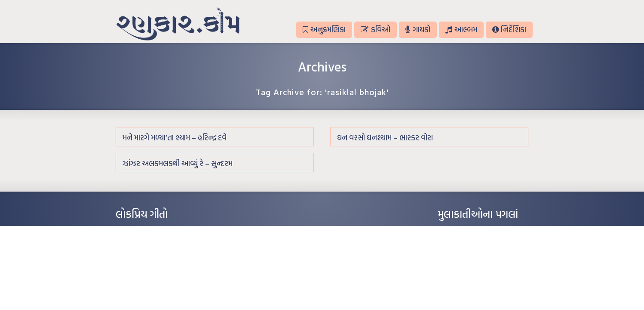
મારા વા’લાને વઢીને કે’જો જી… (146, 244)
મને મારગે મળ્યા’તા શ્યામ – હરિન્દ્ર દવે (175, 138)
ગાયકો (418, 29)
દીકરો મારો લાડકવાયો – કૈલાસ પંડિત (152, 270)
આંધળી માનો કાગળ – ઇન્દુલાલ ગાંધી (152, 231)
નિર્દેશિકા (509, 29)
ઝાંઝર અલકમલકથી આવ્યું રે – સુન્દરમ (178, 163)
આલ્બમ (461, 29)
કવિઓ (375, 29)
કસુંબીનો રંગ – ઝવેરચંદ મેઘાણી (147, 282)
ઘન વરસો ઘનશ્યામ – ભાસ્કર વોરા (385, 138)
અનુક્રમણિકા (324, 29)
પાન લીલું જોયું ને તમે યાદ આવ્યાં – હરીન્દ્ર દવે (161, 257)
